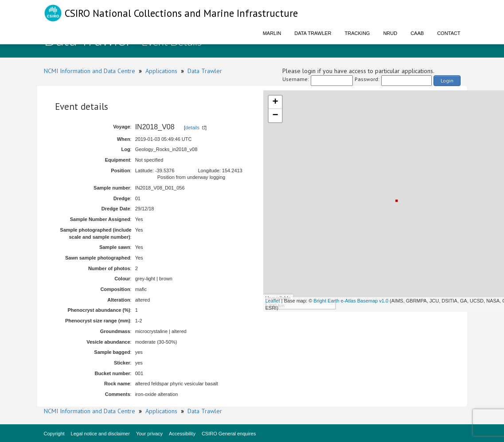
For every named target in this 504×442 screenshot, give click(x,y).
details (192, 128)
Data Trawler (313, 33)
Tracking (357, 33)
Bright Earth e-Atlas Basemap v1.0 (351, 301)
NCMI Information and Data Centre (90, 71)
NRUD (390, 33)
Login (447, 80)
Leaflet (273, 301)
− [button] (275, 116)
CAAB (417, 33)
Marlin (272, 33)
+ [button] (275, 102)
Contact (449, 33)
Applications (161, 71)
